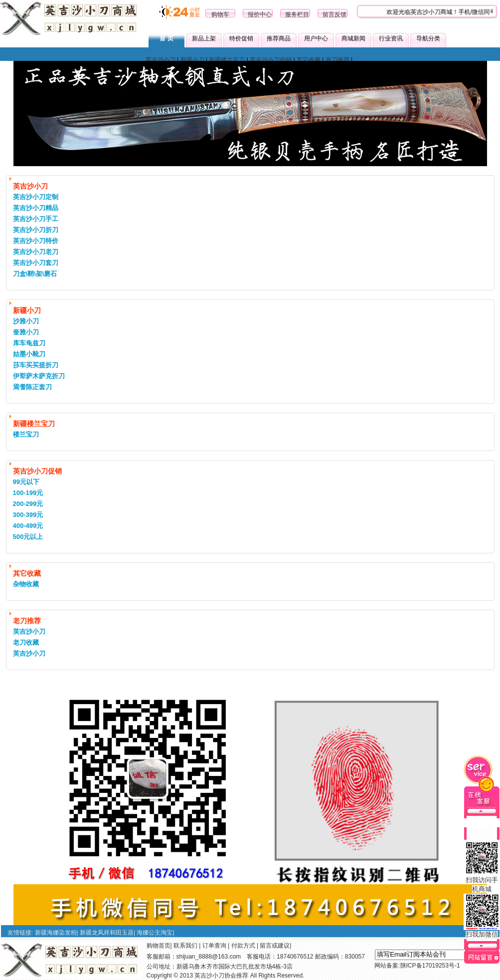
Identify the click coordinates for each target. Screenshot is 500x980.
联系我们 (185, 946)
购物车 (220, 14)
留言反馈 (334, 14)
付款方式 (243, 946)
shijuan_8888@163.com (209, 957)
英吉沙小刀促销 (271, 60)
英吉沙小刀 (161, 60)
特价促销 (241, 38)
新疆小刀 (192, 60)
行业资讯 (391, 38)
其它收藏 (309, 60)
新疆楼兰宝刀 (227, 60)
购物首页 (159, 946)
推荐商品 (279, 38)
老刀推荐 (337, 60)
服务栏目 (297, 14)
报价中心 (260, 14)
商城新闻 (353, 38)
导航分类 (428, 38)
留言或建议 (275, 946)
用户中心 (316, 38)
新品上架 (204, 38)
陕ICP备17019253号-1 (430, 966)
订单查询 (214, 946)
